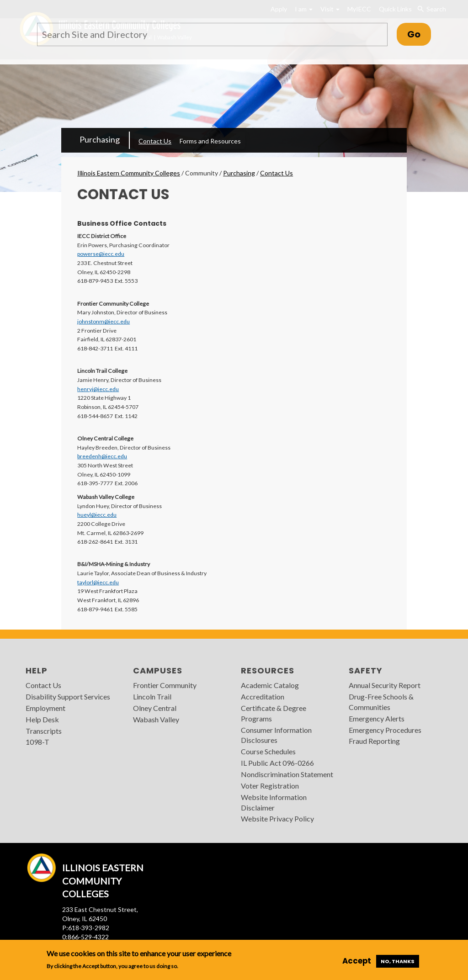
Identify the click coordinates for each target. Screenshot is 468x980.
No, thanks (398, 961)
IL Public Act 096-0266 (277, 763)
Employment (45, 708)
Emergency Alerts (377, 718)
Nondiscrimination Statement (287, 774)
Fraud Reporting (374, 741)
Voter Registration (270, 786)
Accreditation (263, 697)
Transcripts (44, 731)
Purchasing (100, 139)
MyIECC (359, 9)
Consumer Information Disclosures (276, 735)
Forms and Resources (210, 141)
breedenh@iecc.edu (102, 456)
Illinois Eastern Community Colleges (129, 173)
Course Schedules (268, 751)
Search (432, 9)
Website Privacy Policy (277, 818)
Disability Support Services (68, 697)
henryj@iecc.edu (98, 389)
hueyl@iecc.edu (97, 515)
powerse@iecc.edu (101, 254)
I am (304, 9)
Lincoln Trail (152, 697)
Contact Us (155, 141)
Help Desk (42, 719)
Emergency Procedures (385, 730)
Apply (279, 9)
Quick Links (395, 9)
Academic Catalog (270, 685)
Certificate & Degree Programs (274, 713)
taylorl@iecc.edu (98, 582)
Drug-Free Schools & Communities (381, 702)
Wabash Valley (156, 719)
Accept (357, 961)
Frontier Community (165, 685)
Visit (330, 9)
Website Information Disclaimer (274, 802)
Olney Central (155, 708)
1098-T (37, 742)
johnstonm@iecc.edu (104, 321)
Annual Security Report (385, 685)
